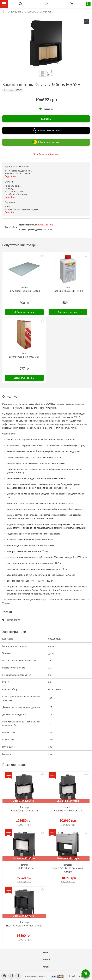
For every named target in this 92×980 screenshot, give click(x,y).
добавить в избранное (48, 154)
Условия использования (35, 976)
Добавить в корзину (24, 312)
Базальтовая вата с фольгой (24, 357)
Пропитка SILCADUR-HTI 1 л (68, 291)
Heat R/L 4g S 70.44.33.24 (24, 811)
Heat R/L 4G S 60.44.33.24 (68, 811)
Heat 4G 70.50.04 (24, 868)
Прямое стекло (13, 620)
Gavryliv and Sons (45, 225)
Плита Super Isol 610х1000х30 (24, 291)
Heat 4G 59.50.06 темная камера (24, 926)
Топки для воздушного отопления (29, 12)
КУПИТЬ (46, 119)
